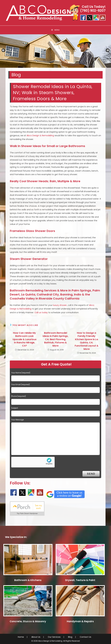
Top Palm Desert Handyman (27, 513)
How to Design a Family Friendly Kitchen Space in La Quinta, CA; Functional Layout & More (87, 341)
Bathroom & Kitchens (28, 580)
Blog (70, 637)
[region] (55, 51)
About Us (36, 637)
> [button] (107, 50)
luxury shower (60, 305)
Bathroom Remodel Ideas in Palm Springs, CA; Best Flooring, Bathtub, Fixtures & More (55, 339)
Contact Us (85, 637)
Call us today (41, 312)
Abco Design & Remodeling (40, 135)
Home (21, 637)
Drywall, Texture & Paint (80, 580)
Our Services (54, 637)
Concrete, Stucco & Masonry (28, 621)
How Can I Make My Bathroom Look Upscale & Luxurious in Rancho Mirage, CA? (24, 339)
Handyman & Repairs (80, 621)
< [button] (4, 50)
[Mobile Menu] (55, 30)
